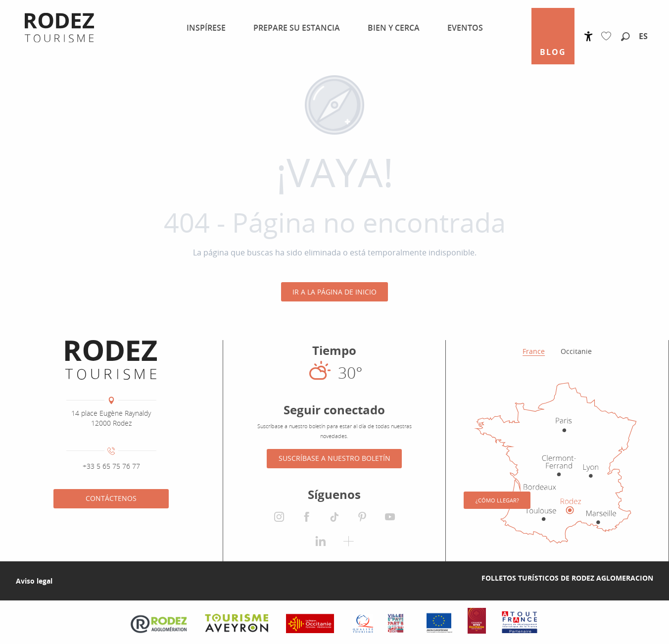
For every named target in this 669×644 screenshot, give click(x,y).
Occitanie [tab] (576, 351)
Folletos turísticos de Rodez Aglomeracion (567, 578)
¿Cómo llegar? (497, 500)
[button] (625, 37)
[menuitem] (204, 28)
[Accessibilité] (589, 36)
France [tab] (534, 351)
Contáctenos (111, 498)
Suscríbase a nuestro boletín (334, 458)
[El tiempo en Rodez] (334, 372)
